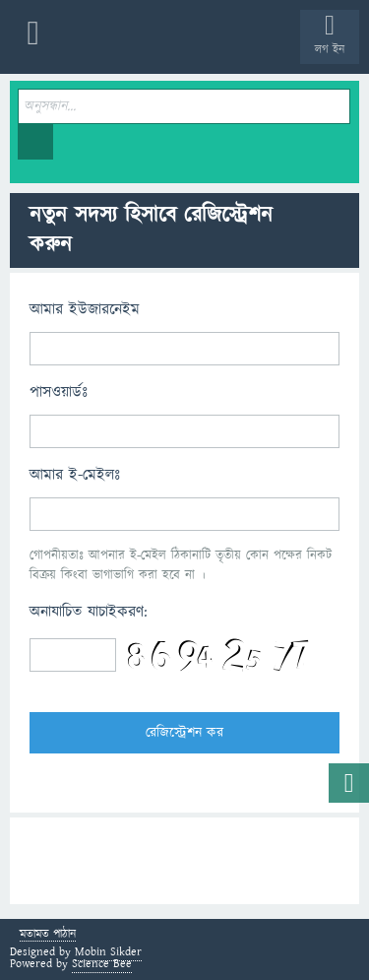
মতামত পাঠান (48, 935)
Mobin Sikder (108, 952)
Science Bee (102, 964)
